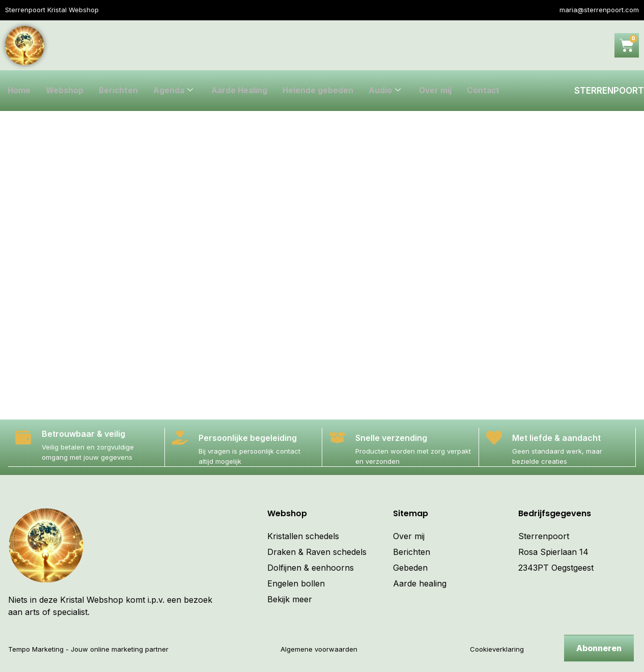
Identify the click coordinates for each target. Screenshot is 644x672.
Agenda (175, 91)
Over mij (440, 91)
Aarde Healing (243, 91)
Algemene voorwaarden (319, 649)
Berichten (120, 91)
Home (19, 91)
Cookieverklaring (497, 649)
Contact (489, 91)
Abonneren (599, 648)
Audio (389, 91)
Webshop (65, 91)
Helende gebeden (322, 91)
